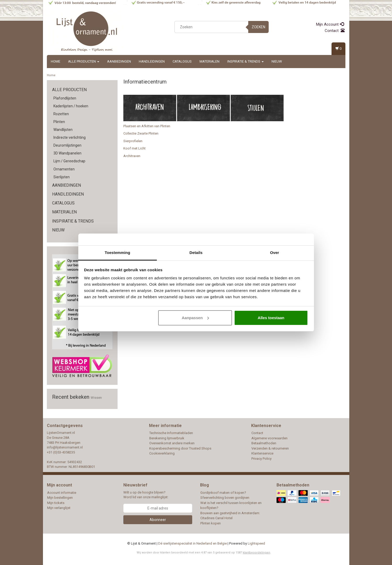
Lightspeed (256, 543)
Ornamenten (64, 169)
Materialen (209, 61)
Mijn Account (330, 24)
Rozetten (61, 114)
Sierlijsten (62, 177)
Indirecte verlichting (70, 137)
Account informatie (62, 493)
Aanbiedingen (119, 61)
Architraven (132, 156)
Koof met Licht (134, 148)
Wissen (96, 398)
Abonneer (158, 520)
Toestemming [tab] (118, 253)
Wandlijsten (63, 130)
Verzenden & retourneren (270, 448)
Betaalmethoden (264, 443)
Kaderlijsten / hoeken (71, 106)
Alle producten (84, 61)
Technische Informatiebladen (171, 433)
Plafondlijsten (65, 98)
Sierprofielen (133, 141)
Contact (335, 31)
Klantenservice (262, 453)
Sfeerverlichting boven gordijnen (225, 498)
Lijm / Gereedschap (69, 161)
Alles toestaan (271, 318)
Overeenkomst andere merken (172, 443)
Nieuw (277, 61)
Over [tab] (275, 253)
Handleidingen (152, 61)
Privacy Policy (261, 459)
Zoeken (258, 27)
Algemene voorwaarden (269, 438)
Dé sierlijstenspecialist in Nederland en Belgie (192, 543)
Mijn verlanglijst (59, 508)
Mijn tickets (56, 503)
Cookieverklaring (162, 453)
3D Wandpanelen (67, 153)
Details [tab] (196, 253)
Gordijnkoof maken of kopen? (223, 493)
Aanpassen (195, 318)
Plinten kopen (211, 523)
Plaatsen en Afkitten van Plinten (147, 126)
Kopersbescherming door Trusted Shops (180, 448)
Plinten (59, 122)
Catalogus (182, 61)
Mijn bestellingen (60, 498)
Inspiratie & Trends (245, 61)
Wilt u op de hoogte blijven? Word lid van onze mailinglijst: (146, 495)
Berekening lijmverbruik (167, 438)
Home (56, 61)
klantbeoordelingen (256, 553)
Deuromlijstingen (67, 145)
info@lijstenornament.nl (65, 447)
